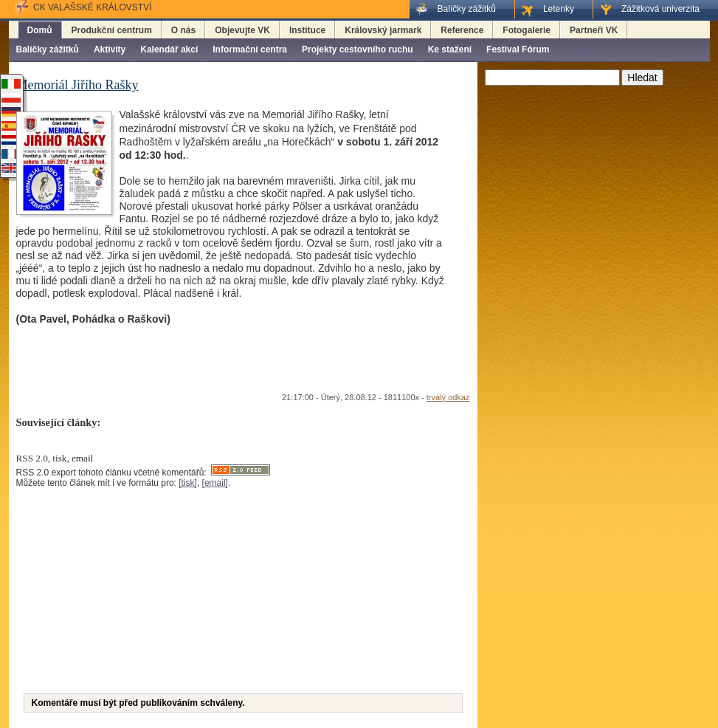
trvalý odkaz (448, 397)
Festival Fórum (518, 49)
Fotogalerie (527, 30)
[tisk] (188, 483)
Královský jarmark (383, 30)
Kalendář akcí (169, 49)
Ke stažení (450, 49)
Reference (462, 30)
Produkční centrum (112, 30)
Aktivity (110, 49)
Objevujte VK (242, 30)
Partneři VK (594, 30)
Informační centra (250, 49)
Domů (40, 30)
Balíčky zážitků (48, 49)
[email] (215, 483)
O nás (183, 30)
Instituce (307, 30)
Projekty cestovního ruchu (358, 49)
